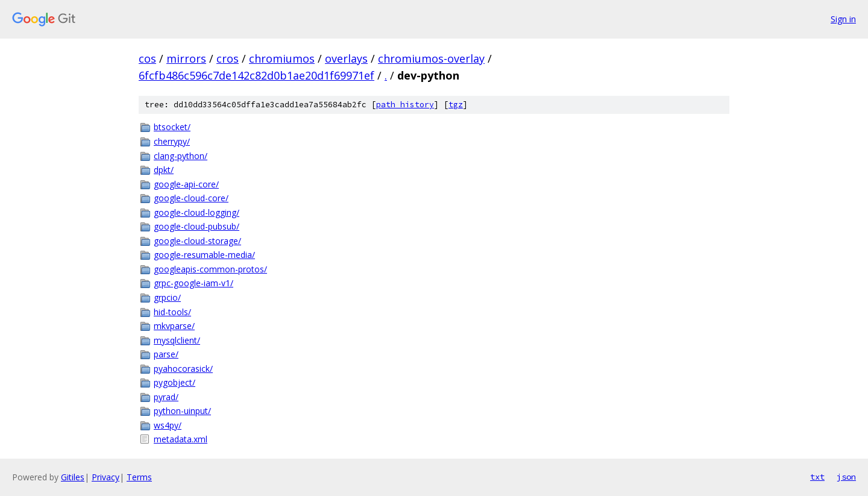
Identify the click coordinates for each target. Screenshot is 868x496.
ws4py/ (168, 425)
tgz (456, 105)
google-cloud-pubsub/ (197, 226)
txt (817, 477)
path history (405, 105)
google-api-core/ (186, 184)
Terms (139, 477)
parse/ (166, 354)
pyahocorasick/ (183, 369)
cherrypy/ (172, 141)
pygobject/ (175, 382)
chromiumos (282, 58)
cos (147, 58)
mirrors (186, 58)
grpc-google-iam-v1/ (193, 283)
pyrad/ (166, 397)
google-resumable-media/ (204, 255)
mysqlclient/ (177, 340)
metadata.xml (181, 439)
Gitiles (73, 477)
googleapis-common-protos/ (210, 269)
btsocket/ (172, 127)
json (846, 477)
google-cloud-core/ (191, 198)
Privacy (105, 477)
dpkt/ (164, 170)
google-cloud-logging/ (197, 212)
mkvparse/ (174, 326)
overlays (346, 58)
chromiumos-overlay (431, 58)
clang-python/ (181, 156)
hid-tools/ (172, 312)
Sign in (843, 19)
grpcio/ (167, 297)
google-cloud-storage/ (197, 241)
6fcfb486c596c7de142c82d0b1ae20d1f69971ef (256, 75)
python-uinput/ (182, 411)
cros (228, 58)
